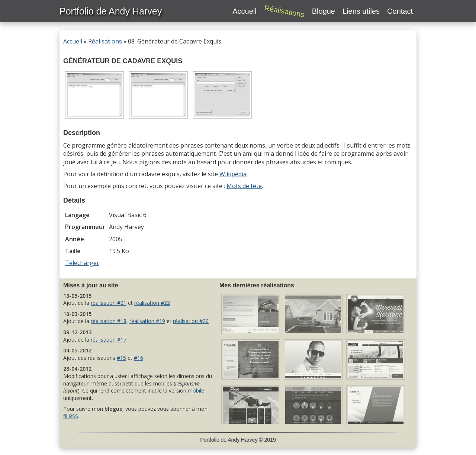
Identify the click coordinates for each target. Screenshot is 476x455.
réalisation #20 (191, 321)
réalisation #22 (152, 303)
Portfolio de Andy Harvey (111, 11)
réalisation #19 (147, 321)
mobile (196, 391)
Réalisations (105, 41)
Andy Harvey (242, 440)
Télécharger (82, 263)
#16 (139, 358)
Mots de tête (244, 186)
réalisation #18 (109, 321)
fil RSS (71, 416)
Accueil (73, 41)
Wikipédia (233, 174)
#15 (121, 358)
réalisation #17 (109, 340)
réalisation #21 (109, 303)
